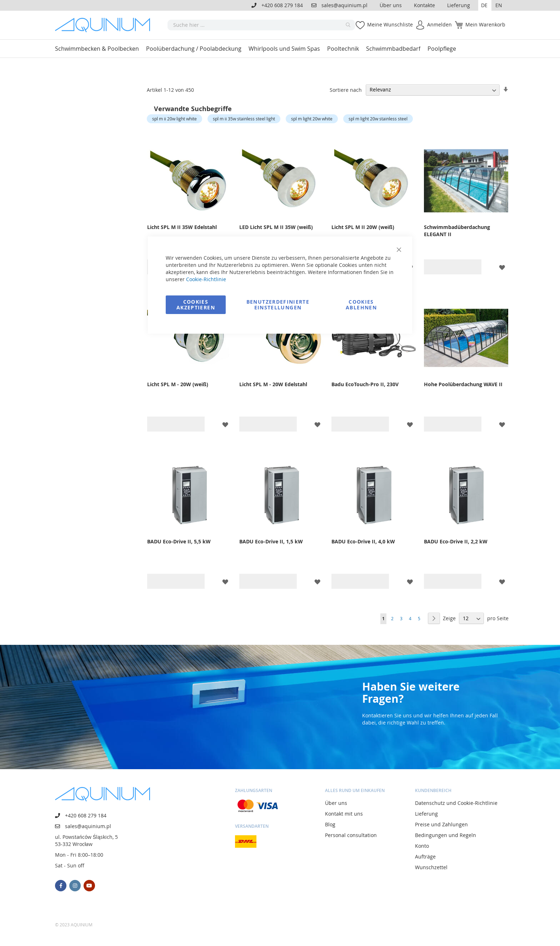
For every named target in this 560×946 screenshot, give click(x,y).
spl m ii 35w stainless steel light (244, 119)
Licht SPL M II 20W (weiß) (363, 227)
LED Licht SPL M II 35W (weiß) (276, 227)
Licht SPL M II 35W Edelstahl (182, 227)
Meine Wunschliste (390, 24)
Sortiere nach (346, 89)
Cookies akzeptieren (196, 305)
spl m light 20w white (312, 119)
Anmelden (439, 24)
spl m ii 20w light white (174, 119)
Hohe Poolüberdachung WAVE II (463, 384)
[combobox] (261, 25)
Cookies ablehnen (361, 305)
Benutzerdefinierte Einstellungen (278, 305)
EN (499, 5)
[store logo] (105, 25)
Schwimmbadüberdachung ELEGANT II (457, 231)
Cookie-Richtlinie (206, 279)
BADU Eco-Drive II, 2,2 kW (456, 541)
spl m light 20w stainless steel (378, 119)
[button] (485, 5)
